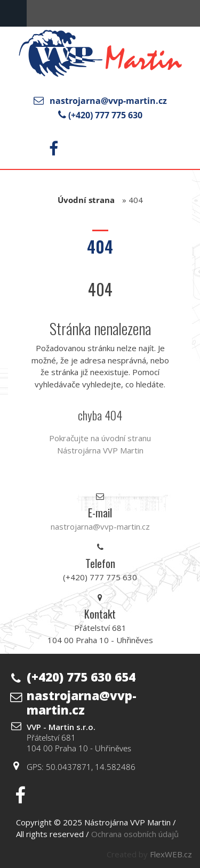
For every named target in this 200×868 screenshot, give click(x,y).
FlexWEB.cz (171, 854)
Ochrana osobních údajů (135, 834)
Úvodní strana (86, 200)
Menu (13, 13)
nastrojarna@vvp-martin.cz (108, 101)
